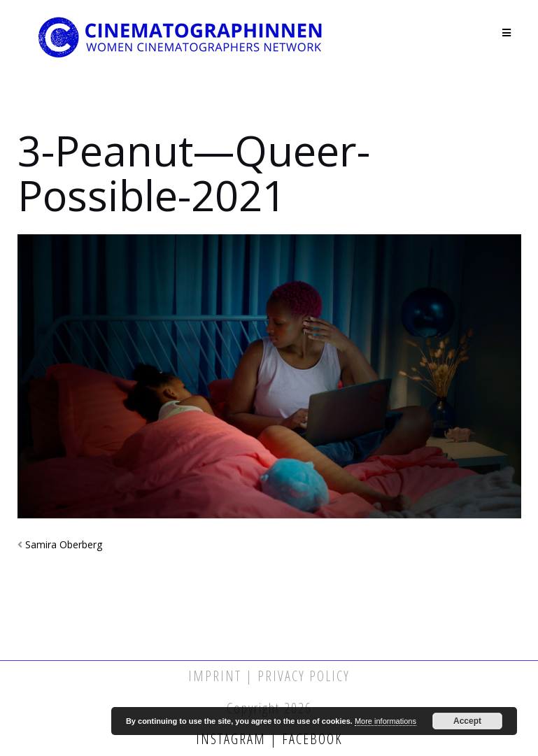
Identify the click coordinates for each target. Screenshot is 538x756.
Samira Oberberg (64, 544)
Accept (467, 721)
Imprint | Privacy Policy (269, 676)
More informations (385, 721)
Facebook (310, 739)
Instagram (233, 739)
